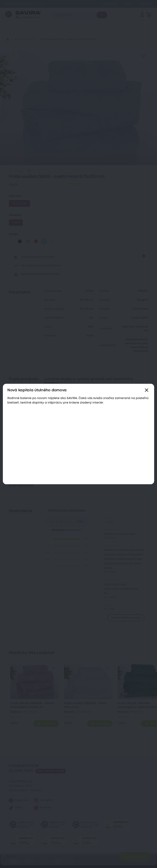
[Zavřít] (147, 390)
